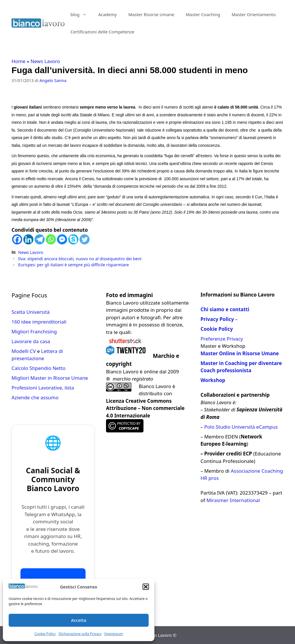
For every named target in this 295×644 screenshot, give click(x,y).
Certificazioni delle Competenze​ (102, 32)
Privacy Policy (217, 319)
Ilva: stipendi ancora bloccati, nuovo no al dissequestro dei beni (80, 259)
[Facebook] (17, 239)
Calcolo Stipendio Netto (38, 368)
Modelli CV (24, 351)
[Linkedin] (28, 239)
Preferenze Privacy (222, 339)
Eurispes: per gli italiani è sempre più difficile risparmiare (73, 265)
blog (81, 14)
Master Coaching (203, 14)
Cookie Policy (45, 634)
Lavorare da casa (31, 341)
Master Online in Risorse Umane (240, 353)
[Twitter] (85, 239)
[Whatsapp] (51, 239)
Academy (108, 14)
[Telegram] (40, 239)
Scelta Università (31, 312)
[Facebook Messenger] (62, 239)
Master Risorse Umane (151, 14)
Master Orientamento (254, 14)
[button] (146, 587)
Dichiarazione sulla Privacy (80, 634)
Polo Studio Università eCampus (241, 427)
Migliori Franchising (34, 332)
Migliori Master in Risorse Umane (50, 378)
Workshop (213, 380)
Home (18, 61)
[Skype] (73, 239)
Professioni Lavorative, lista (43, 388)
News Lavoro (45, 61)
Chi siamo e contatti (225, 309)
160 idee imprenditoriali (39, 322)
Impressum (114, 634)
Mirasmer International (233, 500)
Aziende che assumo (35, 397)
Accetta (79, 620)
